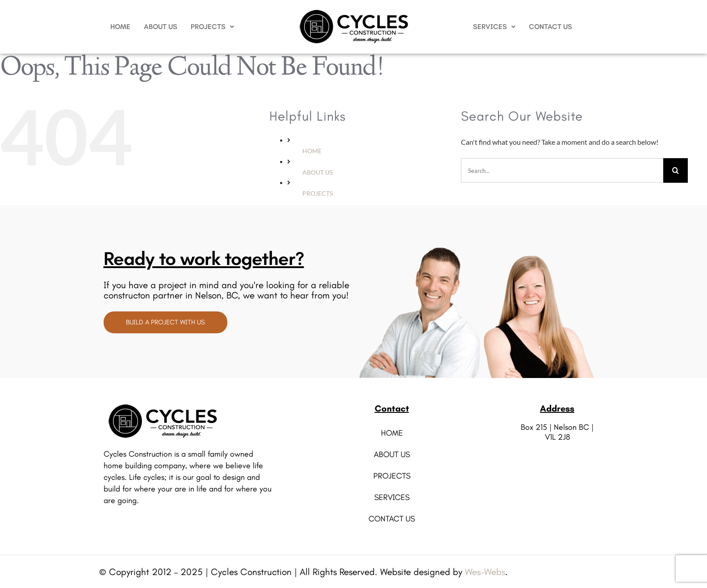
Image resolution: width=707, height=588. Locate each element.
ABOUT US (161, 27)
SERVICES (494, 27)
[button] (212, 27)
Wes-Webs (485, 572)
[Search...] (562, 170)
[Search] (676, 170)
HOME (120, 27)
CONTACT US (550, 27)
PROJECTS (212, 27)
